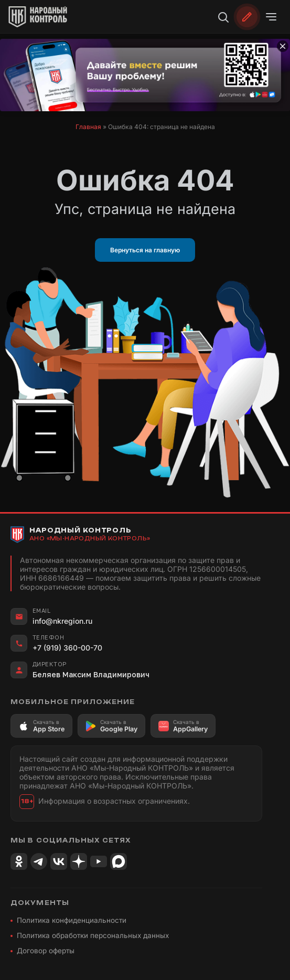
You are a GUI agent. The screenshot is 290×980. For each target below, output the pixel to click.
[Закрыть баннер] (283, 46)
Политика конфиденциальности (72, 920)
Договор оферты (46, 951)
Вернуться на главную (145, 250)
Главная (88, 127)
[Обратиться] (247, 17)
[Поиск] (223, 17)
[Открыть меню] (271, 17)
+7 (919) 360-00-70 (67, 648)
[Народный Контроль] (40, 17)
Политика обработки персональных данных (93, 935)
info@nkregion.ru (62, 621)
